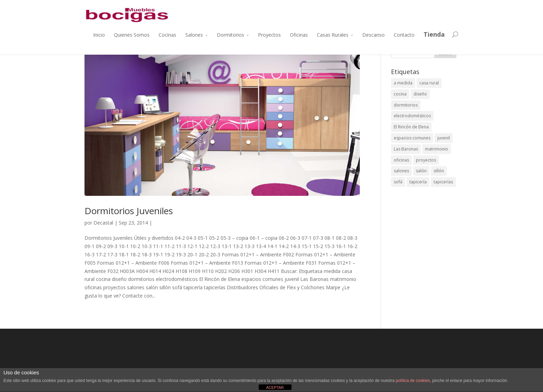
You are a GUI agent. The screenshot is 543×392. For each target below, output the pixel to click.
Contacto (404, 35)
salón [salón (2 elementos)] (421, 171)
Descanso (373, 35)
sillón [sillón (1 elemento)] (439, 171)
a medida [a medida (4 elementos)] (403, 83)
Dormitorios (230, 35)
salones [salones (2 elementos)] (401, 171)
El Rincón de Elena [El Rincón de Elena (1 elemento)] (411, 127)
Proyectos (269, 35)
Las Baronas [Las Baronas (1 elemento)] (406, 149)
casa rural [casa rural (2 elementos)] (429, 83)
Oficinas (299, 35)
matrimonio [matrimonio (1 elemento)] (437, 149)
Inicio (99, 35)
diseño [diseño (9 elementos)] (420, 94)
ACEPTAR (275, 388)
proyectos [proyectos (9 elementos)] (426, 160)
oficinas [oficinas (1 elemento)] (401, 160)
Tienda (434, 34)
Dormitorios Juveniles (129, 211)
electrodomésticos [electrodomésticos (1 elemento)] (412, 116)
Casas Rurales (333, 35)
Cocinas (167, 35)
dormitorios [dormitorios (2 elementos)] (406, 105)
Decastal (103, 223)
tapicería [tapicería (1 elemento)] (418, 182)
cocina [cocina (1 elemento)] (400, 94)
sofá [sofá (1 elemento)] (398, 182)
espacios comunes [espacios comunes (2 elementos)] (412, 138)
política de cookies (413, 381)
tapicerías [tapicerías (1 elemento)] (443, 182)
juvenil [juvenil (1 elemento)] (444, 138)
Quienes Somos (132, 35)
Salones (194, 35)
